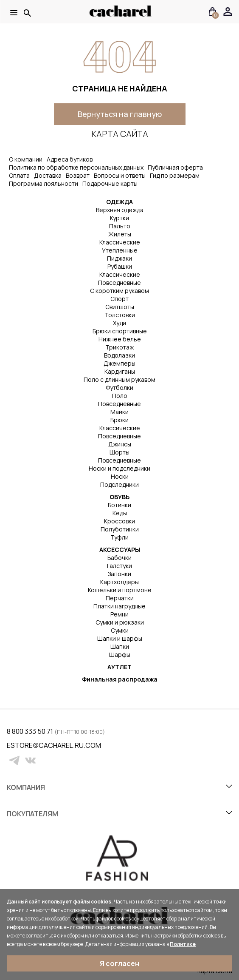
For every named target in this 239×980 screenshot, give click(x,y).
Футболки (119, 388)
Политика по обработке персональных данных (76, 167)
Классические (120, 242)
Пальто (120, 226)
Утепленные (120, 250)
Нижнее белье (120, 339)
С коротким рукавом (119, 291)
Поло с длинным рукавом (119, 379)
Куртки (119, 218)
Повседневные (119, 283)
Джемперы (119, 363)
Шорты (119, 452)
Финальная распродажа (120, 679)
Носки (120, 476)
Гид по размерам (175, 175)
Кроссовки (119, 521)
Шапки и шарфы (120, 638)
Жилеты (120, 234)
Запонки (119, 574)
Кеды (120, 513)
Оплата (19, 175)
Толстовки (120, 315)
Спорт (119, 299)
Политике (183, 944)
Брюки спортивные (120, 331)
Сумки (120, 630)
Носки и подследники (119, 468)
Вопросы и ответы (120, 175)
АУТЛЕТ (119, 667)
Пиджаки (119, 258)
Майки (119, 412)
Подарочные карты (110, 183)
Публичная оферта (175, 167)
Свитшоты (120, 307)
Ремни (119, 614)
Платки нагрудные (119, 606)
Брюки (119, 420)
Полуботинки (120, 529)
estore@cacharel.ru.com (12, 745)
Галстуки (119, 566)
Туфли (119, 537)
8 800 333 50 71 (31, 731)
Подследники (119, 484)
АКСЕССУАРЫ (120, 550)
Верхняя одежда (120, 210)
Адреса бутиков (70, 159)
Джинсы (120, 444)
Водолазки (119, 355)
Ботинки (119, 505)
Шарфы (120, 655)
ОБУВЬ (119, 497)
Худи (119, 323)
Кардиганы (120, 371)
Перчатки (120, 598)
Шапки (120, 646)
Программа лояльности (44, 183)
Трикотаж (119, 347)
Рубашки (120, 266)
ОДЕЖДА (119, 202)
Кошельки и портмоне (120, 590)
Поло (120, 396)
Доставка (48, 175)
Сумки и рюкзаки (120, 622)
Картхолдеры (119, 582)
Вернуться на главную (120, 114)
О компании (26, 159)
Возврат (78, 175)
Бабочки (119, 558)
